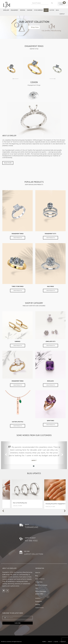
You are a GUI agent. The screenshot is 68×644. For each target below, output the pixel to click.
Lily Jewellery (8, 642)
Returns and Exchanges (41, 585)
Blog (57, 10)
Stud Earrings (38, 10)
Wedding (23, 10)
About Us (38, 573)
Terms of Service (40, 579)
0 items (61, 3)
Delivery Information (41, 591)
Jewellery (6, 10)
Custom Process (39, 608)
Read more (8, 163)
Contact (62, 14)
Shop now (35, 27)
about (50, 642)
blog (56, 642)
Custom (52, 10)
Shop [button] (46, 10)
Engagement (15, 10)
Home (44, 642)
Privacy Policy (39, 582)
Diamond (30, 10)
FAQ (36, 588)
